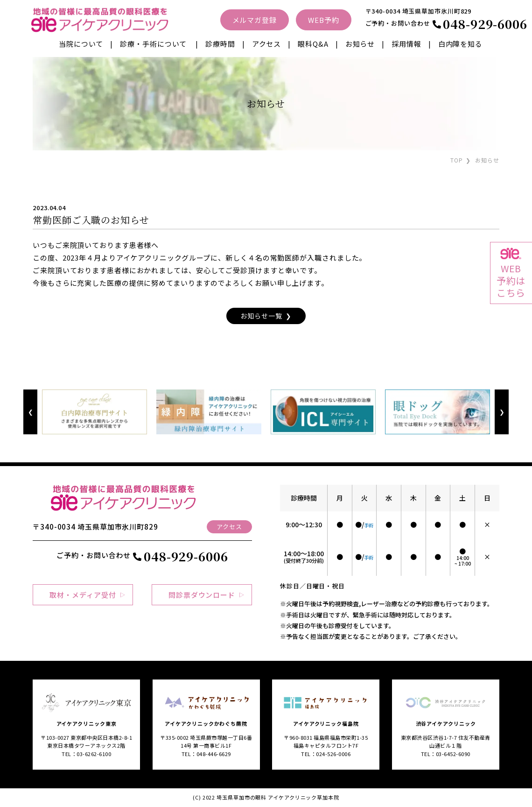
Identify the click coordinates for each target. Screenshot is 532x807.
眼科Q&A (313, 44)
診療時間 (220, 44)
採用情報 (406, 44)
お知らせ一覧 (261, 316)
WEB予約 (324, 20)
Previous (30, 412)
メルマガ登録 (255, 20)
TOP (457, 160)
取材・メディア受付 (83, 595)
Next (501, 412)
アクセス (267, 44)
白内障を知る (460, 44)
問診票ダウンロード (202, 595)
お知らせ (360, 44)
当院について (81, 44)
